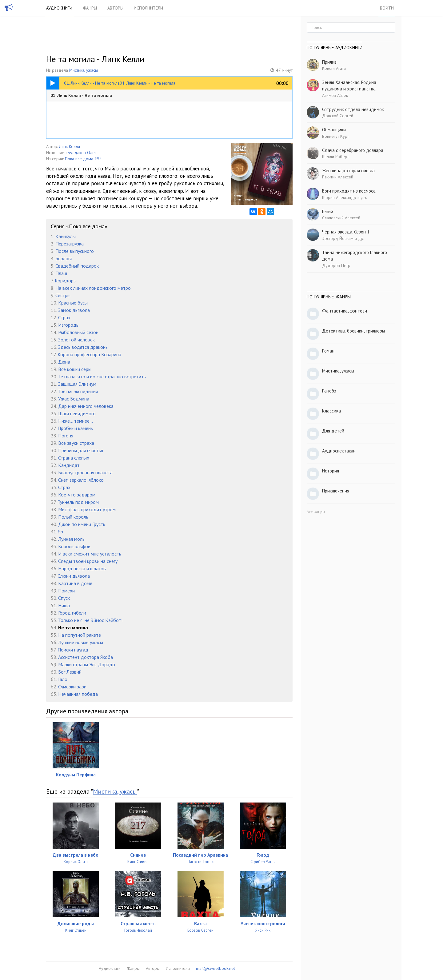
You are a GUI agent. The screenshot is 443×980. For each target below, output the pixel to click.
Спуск (64, 598)
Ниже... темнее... (76, 421)
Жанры (90, 8)
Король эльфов (74, 546)
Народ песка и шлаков (82, 568)
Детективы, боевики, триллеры (353, 331)
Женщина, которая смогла (348, 171)
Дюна (64, 362)
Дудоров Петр (336, 265)
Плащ (61, 273)
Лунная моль (71, 539)
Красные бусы (73, 303)
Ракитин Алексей (338, 177)
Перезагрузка (70, 244)
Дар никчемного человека (86, 406)
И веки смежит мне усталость (90, 554)
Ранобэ (329, 391)
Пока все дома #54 (83, 159)
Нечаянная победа (78, 694)
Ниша (64, 605)
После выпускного (75, 251)
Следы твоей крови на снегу (88, 561)
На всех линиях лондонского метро (93, 288)
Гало (63, 679)
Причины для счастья (81, 450)
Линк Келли (70, 146)
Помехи (66, 591)
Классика (331, 411)
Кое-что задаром (77, 495)
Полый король (73, 517)
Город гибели (72, 613)
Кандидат (69, 465)
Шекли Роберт (335, 157)
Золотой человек (76, 340)
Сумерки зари (72, 687)
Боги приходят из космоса (349, 191)
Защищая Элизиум (77, 384)
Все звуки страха (76, 443)
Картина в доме (75, 583)
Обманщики (334, 130)
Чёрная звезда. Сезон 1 (346, 232)
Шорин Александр (339, 197)
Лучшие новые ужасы (81, 642)
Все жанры (316, 512)
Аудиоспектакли (339, 451)
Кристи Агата (334, 68)
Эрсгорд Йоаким (338, 238)
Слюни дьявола (74, 576)
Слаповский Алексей (341, 218)
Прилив (329, 62)
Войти (387, 8)
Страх (64, 317)
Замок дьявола (74, 310)
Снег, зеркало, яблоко (81, 480)
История (331, 471)
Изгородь (68, 325)
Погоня (66, 436)
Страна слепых (74, 458)
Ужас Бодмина (74, 399)
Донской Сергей (338, 116)
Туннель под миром (78, 502)
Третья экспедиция (78, 391)
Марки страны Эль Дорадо (87, 664)
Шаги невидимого (77, 413)
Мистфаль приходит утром (87, 509)
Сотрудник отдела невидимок (353, 109)
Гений (328, 211)
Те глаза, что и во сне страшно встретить (102, 376)
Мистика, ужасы (84, 70)
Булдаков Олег (82, 153)
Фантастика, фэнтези (345, 311)
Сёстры (63, 295)
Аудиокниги (59, 8)
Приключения (336, 491)
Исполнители (148, 8)
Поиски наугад (73, 650)
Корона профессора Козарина (89, 354)
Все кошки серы (75, 369)
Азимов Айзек (335, 95)
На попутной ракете (80, 635)
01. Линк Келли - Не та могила (81, 95)
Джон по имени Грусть (82, 524)
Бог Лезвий (70, 672)
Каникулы (66, 236)
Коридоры (66, 281)
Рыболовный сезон (78, 332)
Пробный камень (75, 428)
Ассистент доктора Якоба (86, 657)
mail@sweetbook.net (216, 968)
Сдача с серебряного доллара (353, 150)
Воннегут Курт (335, 136)
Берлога (64, 258)
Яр (61, 532)
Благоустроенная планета (85, 472)
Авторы (115, 8)
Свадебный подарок (77, 266)
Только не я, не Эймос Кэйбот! (90, 620)
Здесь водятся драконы (83, 347)
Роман (328, 351)
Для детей (333, 431)
